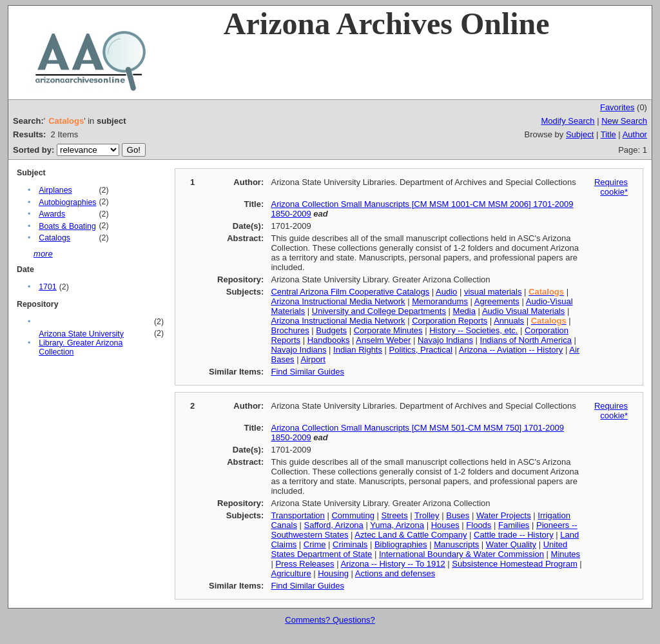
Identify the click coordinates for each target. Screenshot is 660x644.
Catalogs (54, 238)
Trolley (427, 515)
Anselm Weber (383, 340)
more (43, 254)
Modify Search (568, 121)
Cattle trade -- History (514, 535)
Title (608, 134)
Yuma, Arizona (397, 525)
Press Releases (305, 564)
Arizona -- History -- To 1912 (393, 564)
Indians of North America (526, 340)
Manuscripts (456, 544)
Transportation (297, 515)
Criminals (350, 544)
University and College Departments (379, 311)
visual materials (493, 292)
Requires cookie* (611, 187)
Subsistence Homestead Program (514, 564)
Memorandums (440, 301)
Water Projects (504, 515)
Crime (315, 544)
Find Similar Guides (307, 372)
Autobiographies (67, 202)
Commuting (353, 515)
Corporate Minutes (388, 330)
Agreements (497, 301)
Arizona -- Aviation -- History (511, 350)
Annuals (509, 321)
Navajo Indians (445, 340)
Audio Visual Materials (523, 311)
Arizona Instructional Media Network (338, 301)
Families (514, 525)
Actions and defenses (395, 573)
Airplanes (55, 190)
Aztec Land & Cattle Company (411, 535)
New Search (624, 121)
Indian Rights (358, 350)
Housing (333, 573)
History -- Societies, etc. (473, 330)
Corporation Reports (450, 321)
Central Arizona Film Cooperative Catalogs (350, 292)
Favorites (617, 107)
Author (635, 134)
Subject (580, 134)
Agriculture (291, 573)
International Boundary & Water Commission (461, 554)
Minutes (566, 554)
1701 (47, 287)
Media (464, 311)
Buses (458, 515)
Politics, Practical (421, 350)
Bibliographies (401, 544)
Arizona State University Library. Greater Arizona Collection (81, 343)
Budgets (331, 330)
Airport (313, 359)
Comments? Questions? (330, 620)
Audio (446, 292)
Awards (52, 214)
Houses (445, 525)
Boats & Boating (67, 226)
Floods (479, 525)
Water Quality (511, 544)
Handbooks (329, 340)
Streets (395, 515)
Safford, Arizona (334, 525)
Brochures (290, 330)
